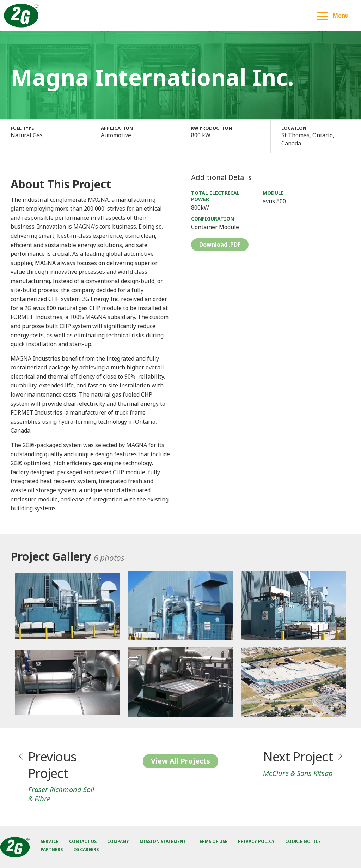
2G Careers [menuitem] (86, 849)
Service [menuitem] (50, 841)
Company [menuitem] (118, 841)
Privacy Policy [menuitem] (256, 841)
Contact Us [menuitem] (83, 841)
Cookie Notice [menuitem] (303, 841)
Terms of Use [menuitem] (212, 841)
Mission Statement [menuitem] (163, 841)
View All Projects (180, 761)
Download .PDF (220, 245)
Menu (333, 16)
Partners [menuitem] (52, 849)
